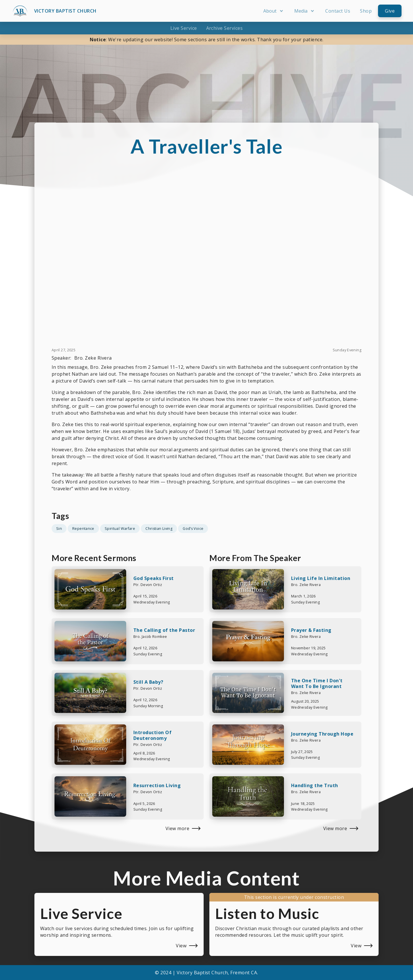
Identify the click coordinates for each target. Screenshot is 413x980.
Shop (366, 11)
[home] (54, 11)
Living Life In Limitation (321, 578)
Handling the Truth (315, 785)
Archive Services (225, 28)
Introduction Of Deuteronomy (152, 735)
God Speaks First (154, 578)
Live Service (184, 28)
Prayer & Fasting (311, 630)
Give (390, 11)
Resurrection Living (157, 785)
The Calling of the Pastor (164, 630)
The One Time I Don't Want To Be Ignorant (317, 683)
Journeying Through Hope (322, 734)
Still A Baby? (148, 682)
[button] (274, 11)
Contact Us (338, 11)
